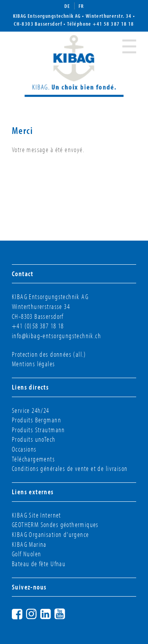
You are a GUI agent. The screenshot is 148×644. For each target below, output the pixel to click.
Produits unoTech (34, 439)
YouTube (67, 613)
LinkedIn (53, 613)
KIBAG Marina (29, 544)
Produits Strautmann (38, 430)
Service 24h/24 (31, 410)
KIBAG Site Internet (37, 515)
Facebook (24, 613)
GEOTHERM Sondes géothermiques (55, 524)
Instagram (39, 613)
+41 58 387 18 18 (113, 24)
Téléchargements (33, 459)
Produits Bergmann (37, 420)
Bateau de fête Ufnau (39, 564)
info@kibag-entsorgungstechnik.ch (56, 336)
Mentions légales (34, 364)
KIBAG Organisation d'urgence (50, 534)
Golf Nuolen (27, 554)
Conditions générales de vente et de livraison (70, 468)
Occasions (24, 449)
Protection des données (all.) (49, 354)
